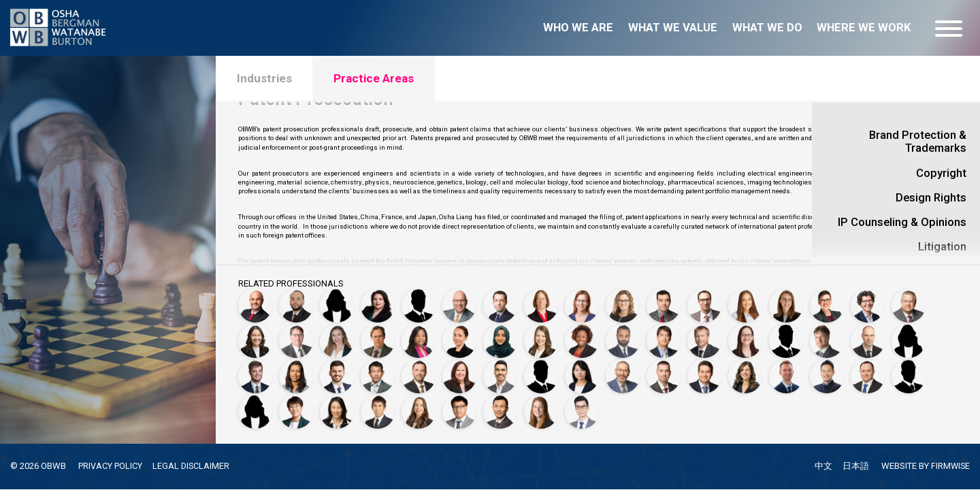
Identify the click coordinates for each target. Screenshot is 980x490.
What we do (767, 28)
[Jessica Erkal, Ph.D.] (745, 300)
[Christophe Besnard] (500, 300)
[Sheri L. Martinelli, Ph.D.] (909, 337)
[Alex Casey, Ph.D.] (704, 300)
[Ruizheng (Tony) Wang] (459, 410)
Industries (266, 79)
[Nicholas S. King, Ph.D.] (664, 337)
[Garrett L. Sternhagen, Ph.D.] (786, 374)
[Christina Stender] (745, 374)
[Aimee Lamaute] (745, 337)
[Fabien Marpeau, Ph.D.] (868, 337)
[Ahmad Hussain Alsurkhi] (296, 300)
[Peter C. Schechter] (623, 374)
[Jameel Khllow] (623, 337)
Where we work (864, 28)
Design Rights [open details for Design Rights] (931, 198)
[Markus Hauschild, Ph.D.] (378, 337)
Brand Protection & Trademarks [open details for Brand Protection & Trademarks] (918, 142)
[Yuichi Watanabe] (500, 410)
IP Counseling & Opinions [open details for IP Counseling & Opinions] (902, 222)
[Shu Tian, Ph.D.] (296, 410)
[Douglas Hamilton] (296, 337)
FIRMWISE (950, 467)
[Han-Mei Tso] (337, 410)
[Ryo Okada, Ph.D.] (378, 374)
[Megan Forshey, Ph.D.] (786, 300)
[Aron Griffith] (909, 300)
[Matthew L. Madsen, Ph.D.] (786, 337)
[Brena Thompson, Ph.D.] (255, 410)
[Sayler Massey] (255, 374)
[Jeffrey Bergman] (459, 300)
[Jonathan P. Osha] (419, 374)
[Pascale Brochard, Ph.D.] (582, 300)
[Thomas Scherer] (664, 374)
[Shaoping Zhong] (582, 410)
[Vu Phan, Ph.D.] (541, 374)
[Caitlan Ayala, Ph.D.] (378, 300)
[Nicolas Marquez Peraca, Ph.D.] (500, 374)
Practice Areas (382, 79)
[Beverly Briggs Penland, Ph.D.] (459, 374)
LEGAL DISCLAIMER (192, 466)
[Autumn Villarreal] (419, 410)
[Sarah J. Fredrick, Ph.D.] (827, 300)
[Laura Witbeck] (541, 410)
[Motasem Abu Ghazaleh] (255, 300)
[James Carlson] (664, 300)
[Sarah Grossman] (255, 337)
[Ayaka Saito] (582, 374)
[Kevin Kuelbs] (704, 337)
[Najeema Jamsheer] (500, 337)
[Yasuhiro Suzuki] (827, 374)
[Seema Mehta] (296, 374)
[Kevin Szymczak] (868, 374)
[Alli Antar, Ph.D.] (337, 300)
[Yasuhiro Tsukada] (378, 410)
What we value (673, 28)
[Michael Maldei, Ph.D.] (827, 337)
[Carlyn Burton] (623, 300)
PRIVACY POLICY (110, 466)
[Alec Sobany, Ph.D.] (704, 374)
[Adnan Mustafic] (337, 374)
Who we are (578, 28)
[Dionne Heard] (419, 337)
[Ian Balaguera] (419, 300)
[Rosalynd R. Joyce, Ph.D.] (582, 337)
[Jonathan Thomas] (909, 374)
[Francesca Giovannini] (868, 300)
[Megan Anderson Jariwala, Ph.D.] (541, 337)
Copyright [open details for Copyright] (941, 173)
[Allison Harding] (337, 337)
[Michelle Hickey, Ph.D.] (459, 337)
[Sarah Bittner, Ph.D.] (541, 300)
